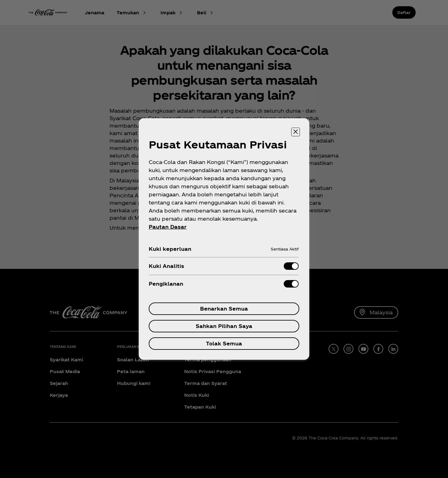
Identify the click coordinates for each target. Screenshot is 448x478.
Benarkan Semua (224, 309)
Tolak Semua (224, 343)
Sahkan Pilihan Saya (224, 326)
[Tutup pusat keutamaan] (296, 132)
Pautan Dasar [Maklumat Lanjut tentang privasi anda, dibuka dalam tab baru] (168, 227)
